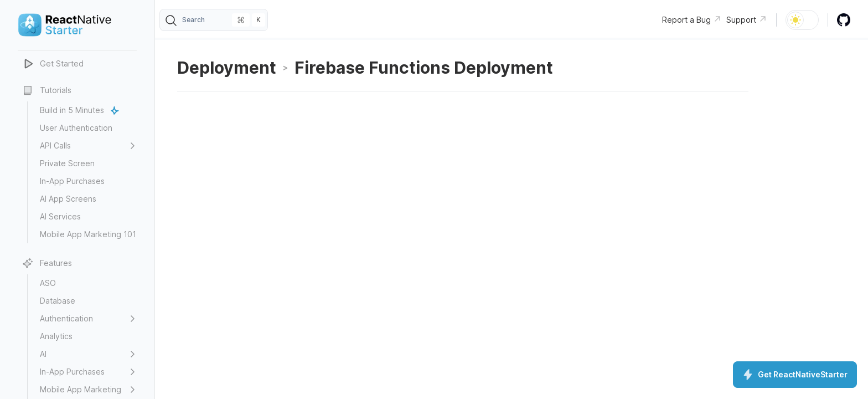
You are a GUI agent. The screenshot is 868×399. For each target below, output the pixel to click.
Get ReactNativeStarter (795, 375)
